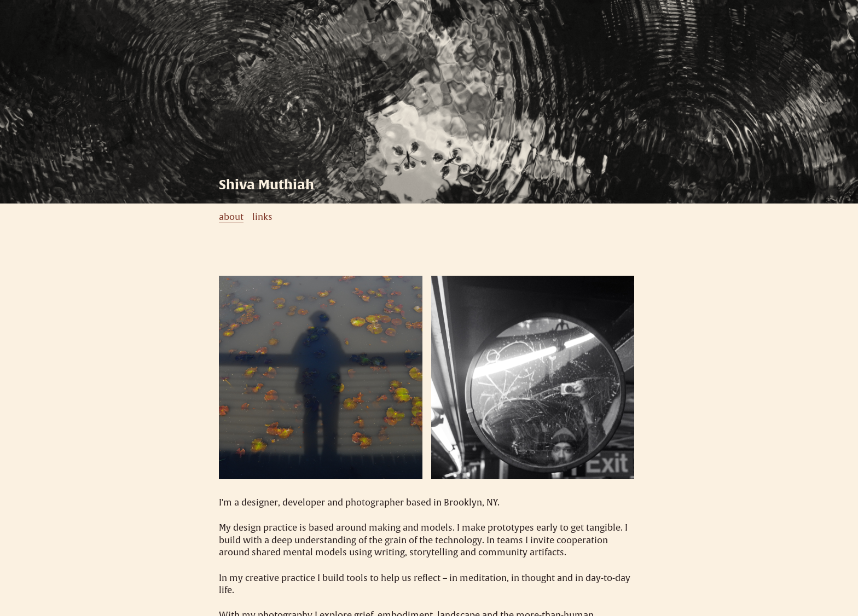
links (262, 217)
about (231, 217)
